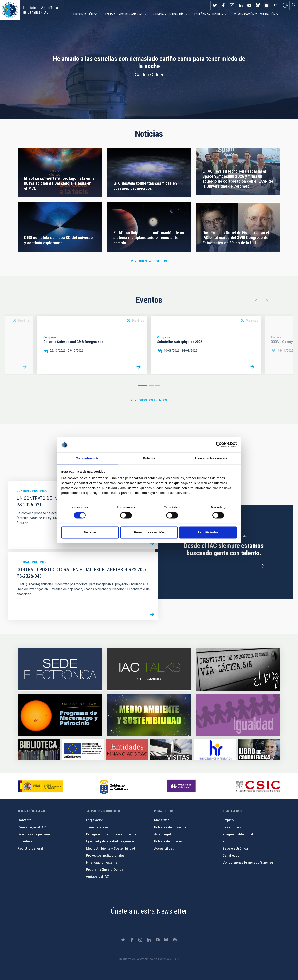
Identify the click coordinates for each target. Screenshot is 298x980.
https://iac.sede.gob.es (60, 669)
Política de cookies (168, 841)
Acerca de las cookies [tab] (211, 458)
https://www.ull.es (182, 786)
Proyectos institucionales (105, 855)
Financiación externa (102, 862)
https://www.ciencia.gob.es (40, 786)
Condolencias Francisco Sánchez (248, 862)
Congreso (50, 337)
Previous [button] (256, 301)
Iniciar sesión (285, 5)
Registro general (30, 848)
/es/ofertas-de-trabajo (262, 566)
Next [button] (267, 301)
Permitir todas (208, 532)
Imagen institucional (238, 834)
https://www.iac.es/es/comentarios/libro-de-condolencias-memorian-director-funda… (259, 750)
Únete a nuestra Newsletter (149, 911)
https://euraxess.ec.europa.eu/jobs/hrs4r (215, 750)
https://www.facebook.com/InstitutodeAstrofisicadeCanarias (223, 5)
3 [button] (157, 386)
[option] (92, 345)
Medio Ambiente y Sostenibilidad (111, 848)
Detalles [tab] (149, 458)
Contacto (25, 820)
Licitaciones (232, 827)
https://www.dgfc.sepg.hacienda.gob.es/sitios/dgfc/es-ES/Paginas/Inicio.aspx (83, 750)
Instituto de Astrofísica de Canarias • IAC (40, 10)
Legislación (95, 820)
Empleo (228, 820)
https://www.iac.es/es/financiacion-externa (127, 750)
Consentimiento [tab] (88, 458)
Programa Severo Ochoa (105, 870)
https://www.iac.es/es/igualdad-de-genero (238, 715)
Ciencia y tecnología (168, 14)
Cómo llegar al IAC (32, 827)
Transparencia (97, 827)
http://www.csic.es (258, 786)
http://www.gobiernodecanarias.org (114, 786)
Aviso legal (162, 834)
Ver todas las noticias (149, 261)
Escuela (276, 337)
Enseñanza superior (209, 14)
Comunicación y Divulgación (255, 14)
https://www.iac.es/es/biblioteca (39, 750)
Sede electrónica (235, 848)
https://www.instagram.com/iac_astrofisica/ (232, 5)
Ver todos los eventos (149, 400)
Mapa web (162, 820)
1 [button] (143, 386)
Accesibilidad (164, 848)
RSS (226, 841)
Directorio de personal (35, 834)
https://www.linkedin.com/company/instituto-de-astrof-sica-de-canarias (241, 5)
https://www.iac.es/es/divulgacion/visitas (171, 750)
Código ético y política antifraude (111, 834)
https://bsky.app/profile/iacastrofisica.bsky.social (258, 5)
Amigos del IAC (97, 877)
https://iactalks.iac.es (149, 669)
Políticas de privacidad (171, 827)
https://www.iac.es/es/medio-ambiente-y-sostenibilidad (149, 715)
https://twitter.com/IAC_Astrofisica (215, 5)
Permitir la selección (149, 532)
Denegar (90, 532)
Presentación (83, 14)
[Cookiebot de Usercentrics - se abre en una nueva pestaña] (219, 445)
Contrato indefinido (32, 491)
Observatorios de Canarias (123, 14)
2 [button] (151, 386)
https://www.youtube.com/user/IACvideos (249, 5)
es (276, 5)
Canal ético (231, 855)
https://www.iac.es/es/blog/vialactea (267, 5)
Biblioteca (25, 841)
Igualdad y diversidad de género (110, 841)
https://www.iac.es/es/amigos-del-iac (60, 715)
